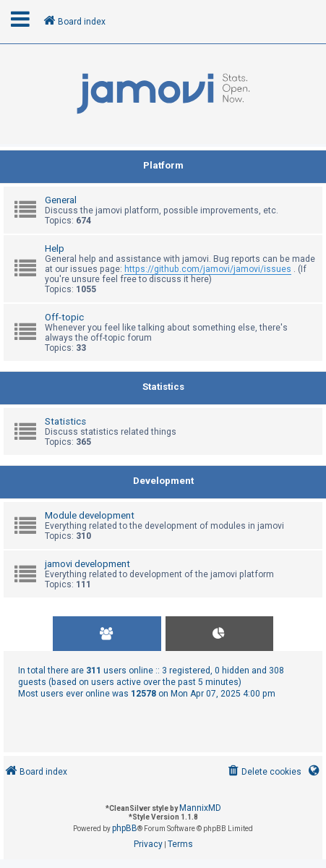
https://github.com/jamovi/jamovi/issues (208, 269)
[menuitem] (263, 772)
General (61, 200)
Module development (90, 515)
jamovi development (87, 564)
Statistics (163, 387)
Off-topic (64, 317)
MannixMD (200, 808)
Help (55, 248)
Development (163, 481)
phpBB (125, 828)
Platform (163, 165)
